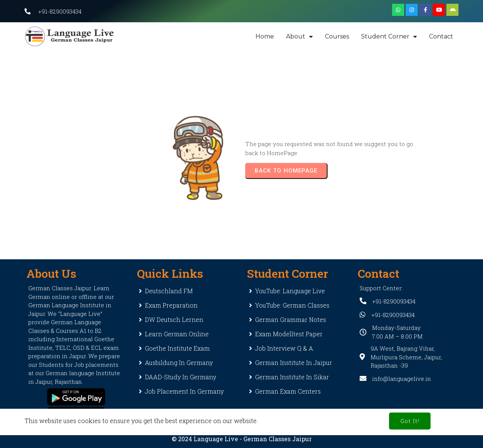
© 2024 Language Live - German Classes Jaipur (242, 439)
